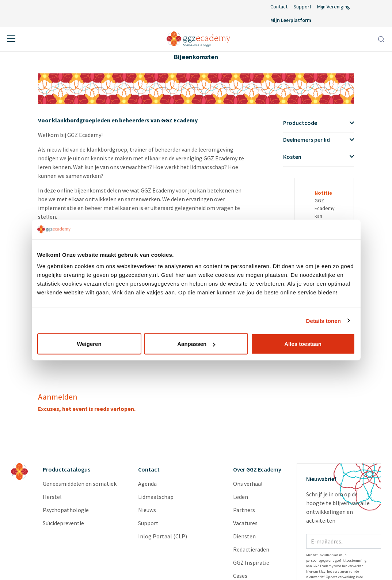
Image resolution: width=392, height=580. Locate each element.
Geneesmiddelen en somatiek (80, 484)
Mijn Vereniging (334, 7)
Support (302, 7)
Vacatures (245, 523)
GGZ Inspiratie (251, 562)
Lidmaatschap (156, 497)
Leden (241, 497)
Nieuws (147, 510)
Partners (244, 510)
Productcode (319, 123)
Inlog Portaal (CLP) (163, 536)
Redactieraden (251, 549)
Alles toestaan (303, 344)
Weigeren (89, 344)
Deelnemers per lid (319, 140)
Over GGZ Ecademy (257, 469)
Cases (240, 576)
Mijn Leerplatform (291, 20)
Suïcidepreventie (63, 523)
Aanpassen (196, 344)
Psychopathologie (66, 510)
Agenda (147, 484)
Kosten (319, 157)
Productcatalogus (66, 469)
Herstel (52, 497)
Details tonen (324, 320)
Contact (279, 7)
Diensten (244, 536)
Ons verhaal (248, 484)
